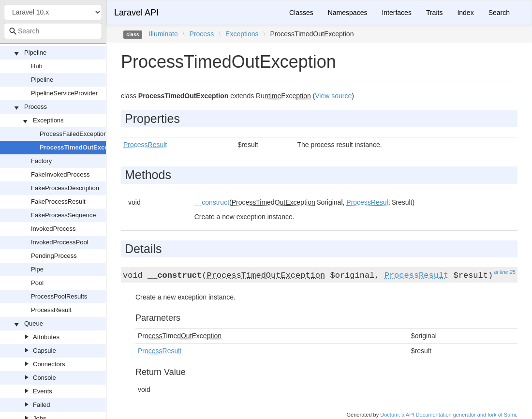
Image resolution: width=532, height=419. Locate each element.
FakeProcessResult (58, 202)
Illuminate (163, 34)
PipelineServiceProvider (64, 93)
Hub (37, 66)
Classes (301, 13)
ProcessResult (51, 310)
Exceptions (48, 120)
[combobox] (53, 31)
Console (44, 378)
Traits (434, 13)
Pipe (37, 269)
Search (499, 13)
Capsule (44, 351)
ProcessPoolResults (59, 296)
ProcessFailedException (73, 134)
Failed (41, 405)
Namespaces (348, 13)
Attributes (46, 337)
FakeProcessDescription (65, 188)
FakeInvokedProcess (60, 174)
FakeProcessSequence (63, 215)
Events (43, 391)
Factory (41, 161)
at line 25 (505, 272)
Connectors (49, 364)
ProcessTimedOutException (81, 147)
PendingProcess (54, 256)
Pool (37, 283)
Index (465, 13)
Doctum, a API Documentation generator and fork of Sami (448, 415)
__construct (212, 202)
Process (36, 107)
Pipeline (35, 52)
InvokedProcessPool (60, 242)
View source (333, 96)
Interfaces (396, 13)
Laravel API (136, 13)
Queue (34, 323)
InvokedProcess (53, 229)
